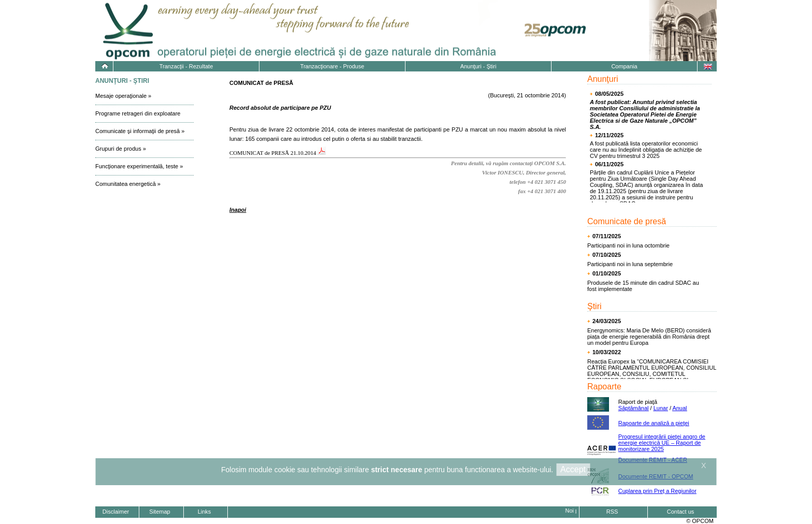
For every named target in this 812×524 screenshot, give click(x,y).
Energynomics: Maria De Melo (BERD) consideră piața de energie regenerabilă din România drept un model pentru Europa (649, 337)
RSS (612, 512)
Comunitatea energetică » (128, 184)
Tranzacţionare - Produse (332, 66)
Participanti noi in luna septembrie (630, 264)
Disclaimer (116, 512)
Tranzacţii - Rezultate (186, 66)
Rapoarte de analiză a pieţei (654, 423)
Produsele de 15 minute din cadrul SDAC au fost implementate (643, 286)
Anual (679, 408)
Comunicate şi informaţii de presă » (140, 131)
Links (205, 512)
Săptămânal (634, 408)
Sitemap (160, 512)
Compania (624, 66)
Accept (573, 469)
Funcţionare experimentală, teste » (139, 166)
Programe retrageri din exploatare (138, 113)
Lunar (661, 408)
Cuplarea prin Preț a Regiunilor (657, 491)
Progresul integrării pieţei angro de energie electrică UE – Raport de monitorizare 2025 (662, 443)
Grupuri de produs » (121, 149)
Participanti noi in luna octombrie (628, 245)
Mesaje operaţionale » (123, 96)
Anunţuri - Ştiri (479, 66)
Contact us (681, 512)
